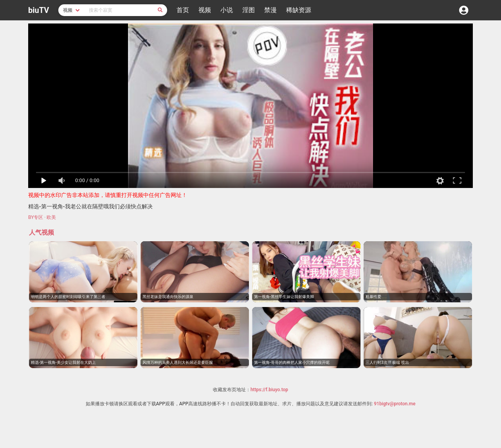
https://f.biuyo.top (269, 390)
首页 (183, 10)
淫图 (249, 10)
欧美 (51, 217)
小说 (227, 10)
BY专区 (36, 217)
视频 (205, 10)
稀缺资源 (299, 10)
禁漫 (270, 10)
